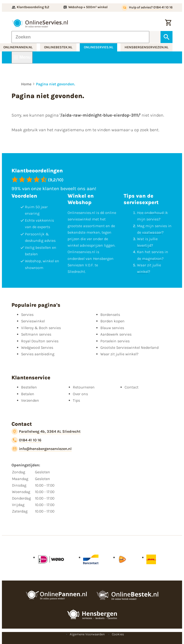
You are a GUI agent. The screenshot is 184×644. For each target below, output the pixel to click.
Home (26, 84)
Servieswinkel (33, 321)
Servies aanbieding (38, 354)
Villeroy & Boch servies (41, 328)
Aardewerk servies (116, 334)
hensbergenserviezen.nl (147, 47)
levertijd (144, 245)
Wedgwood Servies (37, 347)
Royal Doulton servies (40, 341)
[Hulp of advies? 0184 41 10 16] (147, 8)
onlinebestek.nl (58, 47)
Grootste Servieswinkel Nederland (129, 347)
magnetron (152, 259)
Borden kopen (112, 321)
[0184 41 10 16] (26, 440)
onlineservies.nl (99, 47)
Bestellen (29, 387)
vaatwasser (152, 232)
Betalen (28, 394)
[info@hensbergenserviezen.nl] (42, 449)
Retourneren (84, 387)
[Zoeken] (80, 37)
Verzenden (30, 400)
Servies (27, 315)
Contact (132, 387)
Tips (76, 400)
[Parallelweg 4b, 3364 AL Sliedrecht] (46, 431)
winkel (143, 272)
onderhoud (154, 213)
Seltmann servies (36, 334)
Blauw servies (112, 328)
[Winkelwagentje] (168, 23)
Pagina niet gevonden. (55, 84)
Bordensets (110, 315)
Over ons (80, 394)
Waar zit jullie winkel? (119, 354)
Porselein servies (115, 341)
